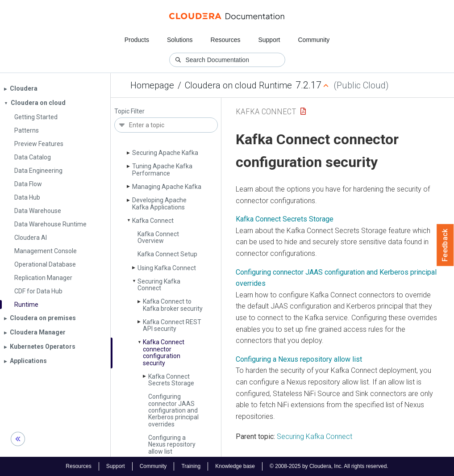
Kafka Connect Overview (158, 237)
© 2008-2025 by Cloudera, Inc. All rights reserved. (329, 466)
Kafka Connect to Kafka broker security (173, 305)
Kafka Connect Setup (167, 254)
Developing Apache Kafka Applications (159, 203)
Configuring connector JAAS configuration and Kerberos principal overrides (173, 410)
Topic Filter (129, 111)
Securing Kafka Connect (159, 285)
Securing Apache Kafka (165, 153)
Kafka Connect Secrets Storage (171, 380)
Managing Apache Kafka (167, 187)
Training (191, 466)
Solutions (180, 40)
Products (137, 40)
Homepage (152, 85)
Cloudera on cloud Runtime (238, 85)
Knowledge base (235, 466)
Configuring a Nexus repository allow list (172, 445)
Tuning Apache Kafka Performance (162, 169)
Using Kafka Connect (167, 268)
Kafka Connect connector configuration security (164, 352)
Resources (226, 40)
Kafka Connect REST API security (172, 325)
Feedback (445, 245)
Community (314, 40)
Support (269, 40)
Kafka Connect (153, 221)
